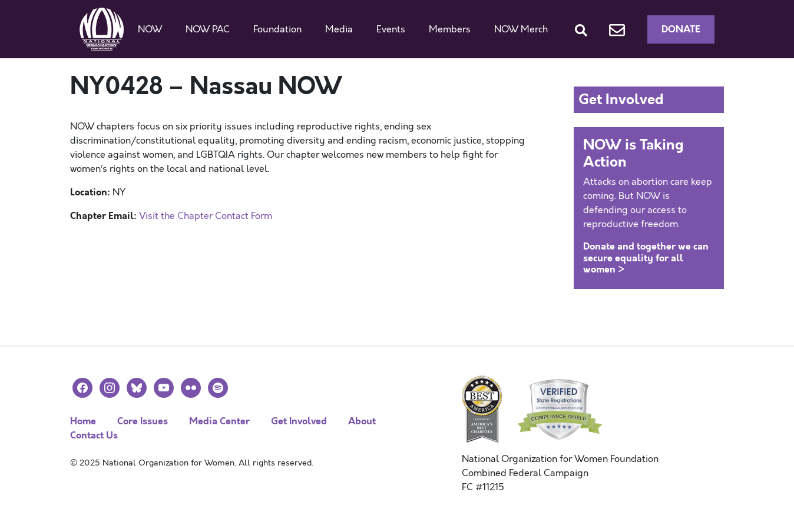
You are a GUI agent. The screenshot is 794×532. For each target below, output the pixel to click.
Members (450, 29)
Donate (681, 29)
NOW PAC (208, 29)
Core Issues (143, 421)
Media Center (219, 421)
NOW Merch (521, 29)
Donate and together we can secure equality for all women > (646, 257)
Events (391, 29)
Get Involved (299, 421)
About (362, 421)
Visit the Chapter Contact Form (206, 216)
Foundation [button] (277, 29)
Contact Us (94, 435)
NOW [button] (150, 29)
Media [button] (339, 29)
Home (83, 421)
